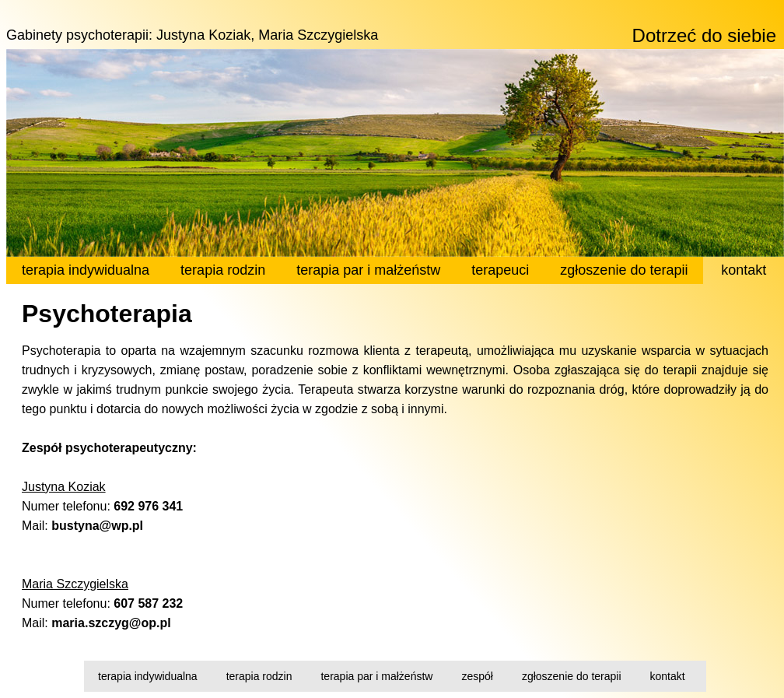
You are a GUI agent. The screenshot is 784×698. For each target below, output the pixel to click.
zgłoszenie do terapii (572, 676)
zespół (477, 676)
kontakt (668, 676)
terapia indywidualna (148, 676)
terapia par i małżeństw (376, 676)
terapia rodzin (259, 676)
